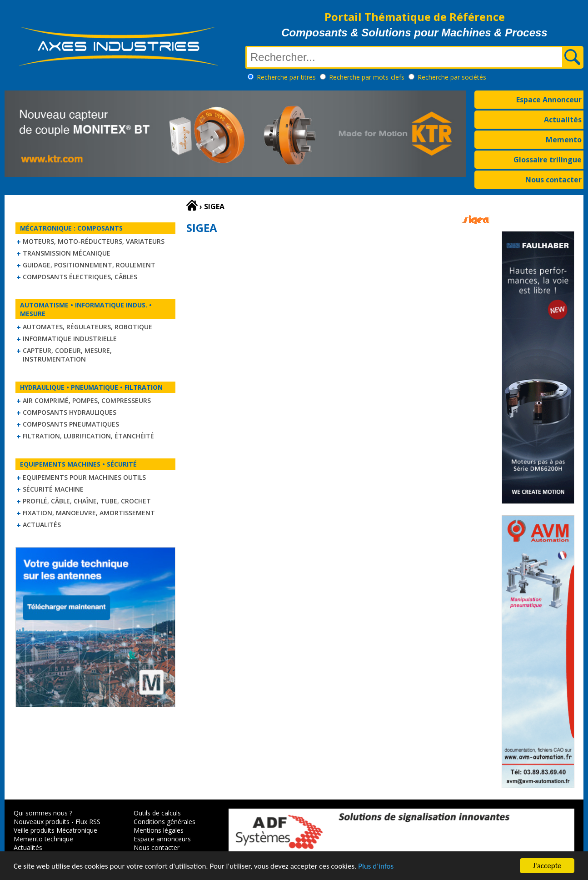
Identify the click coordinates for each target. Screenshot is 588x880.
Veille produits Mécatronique (55, 830)
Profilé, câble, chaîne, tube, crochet (87, 501)
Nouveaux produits (42, 822)
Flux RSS (88, 822)
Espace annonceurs (162, 839)
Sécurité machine (53, 489)
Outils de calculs (157, 813)
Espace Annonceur (549, 100)
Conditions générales (164, 822)
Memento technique (43, 839)
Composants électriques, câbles (80, 277)
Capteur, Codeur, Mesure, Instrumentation (67, 355)
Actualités (563, 120)
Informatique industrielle (70, 339)
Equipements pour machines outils (84, 477)
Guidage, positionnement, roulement (89, 265)
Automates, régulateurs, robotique (87, 327)
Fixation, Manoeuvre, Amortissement (89, 513)
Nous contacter (553, 180)
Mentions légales (159, 830)
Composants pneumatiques (71, 424)
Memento (564, 140)
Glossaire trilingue (548, 160)
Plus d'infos (376, 867)
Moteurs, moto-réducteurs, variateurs (94, 241)
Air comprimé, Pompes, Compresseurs (87, 400)
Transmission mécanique (67, 253)
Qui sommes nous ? (43, 813)
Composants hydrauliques (70, 412)
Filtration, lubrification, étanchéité (88, 436)
